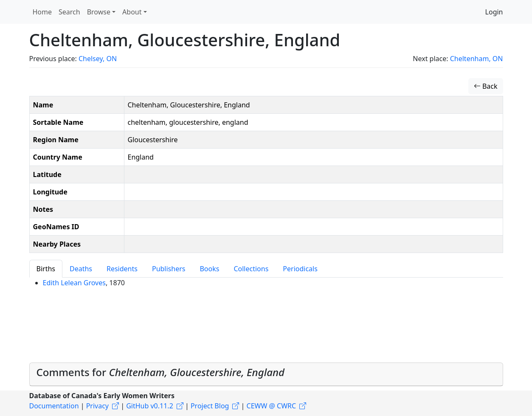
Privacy (97, 406)
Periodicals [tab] (300, 269)
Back (486, 86)
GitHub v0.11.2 (150, 406)
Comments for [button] (161, 372)
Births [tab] (46, 269)
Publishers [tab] (169, 269)
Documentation (54, 406)
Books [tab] (209, 269)
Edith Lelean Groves (74, 283)
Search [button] (69, 12)
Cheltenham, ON (477, 59)
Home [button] (42, 12)
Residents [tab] (122, 269)
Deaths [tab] (81, 269)
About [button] (132, 12)
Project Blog (210, 406)
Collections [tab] (251, 269)
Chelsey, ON (98, 59)
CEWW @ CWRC (272, 406)
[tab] (266, 374)
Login (494, 12)
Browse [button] (99, 12)
